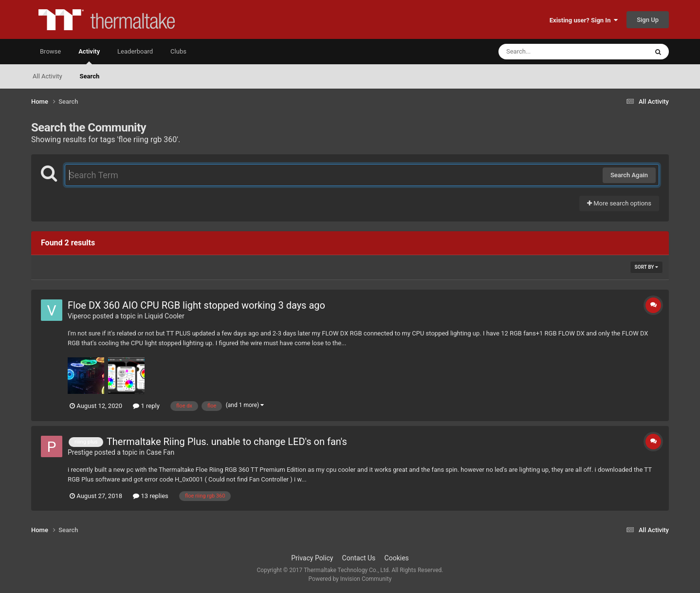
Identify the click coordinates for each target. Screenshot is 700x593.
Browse (50, 51)
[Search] (549, 52)
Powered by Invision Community (350, 579)
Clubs (178, 51)
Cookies (397, 558)
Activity (89, 56)
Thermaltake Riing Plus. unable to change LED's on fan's (227, 442)
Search (90, 76)
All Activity (47, 76)
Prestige (80, 452)
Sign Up (648, 20)
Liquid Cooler (165, 316)
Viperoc (79, 316)
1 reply (146, 406)
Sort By (646, 267)
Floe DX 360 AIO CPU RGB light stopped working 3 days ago (196, 305)
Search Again (629, 175)
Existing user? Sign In (584, 20)
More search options (619, 203)
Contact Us (359, 558)
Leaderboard (135, 51)
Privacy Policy (312, 558)
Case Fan (160, 452)
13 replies (150, 496)
